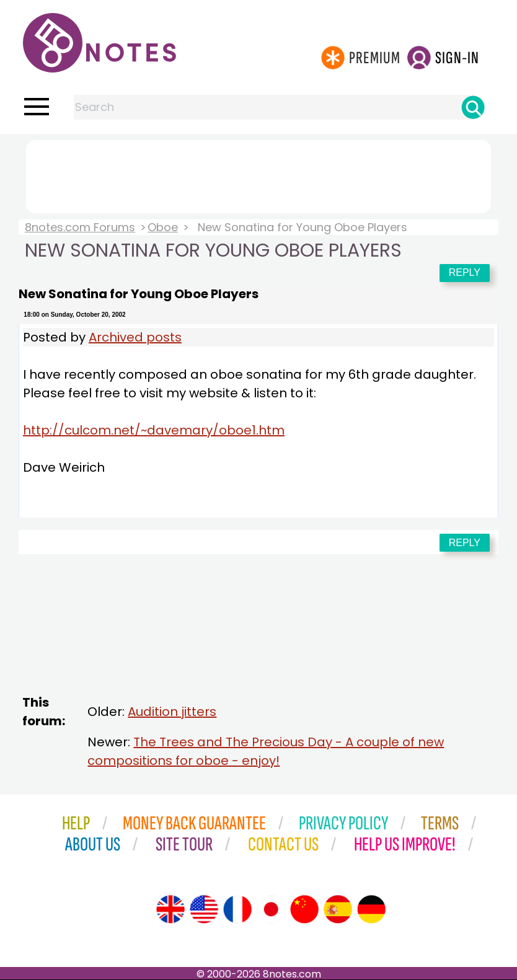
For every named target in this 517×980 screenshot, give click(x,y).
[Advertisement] (258, 174)
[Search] (473, 107)
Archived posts (135, 337)
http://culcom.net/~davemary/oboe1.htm (154, 430)
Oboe (163, 227)
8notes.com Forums (80, 227)
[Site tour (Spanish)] (338, 909)
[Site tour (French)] (237, 909)
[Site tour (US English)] (204, 909)
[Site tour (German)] (371, 909)
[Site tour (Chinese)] (304, 909)
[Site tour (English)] (170, 909)
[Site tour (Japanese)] (271, 909)
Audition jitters (172, 712)
